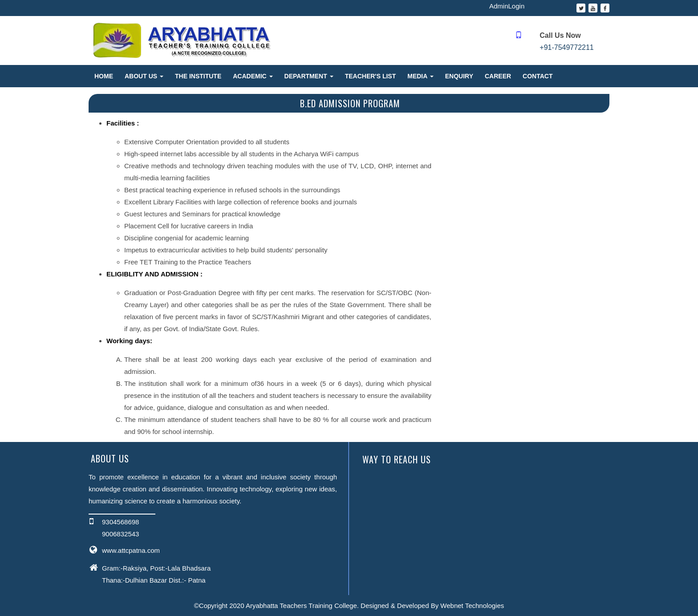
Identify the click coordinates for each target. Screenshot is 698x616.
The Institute (198, 76)
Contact (538, 76)
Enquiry (459, 76)
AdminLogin (507, 6)
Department (309, 76)
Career (498, 76)
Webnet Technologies (472, 606)
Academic (253, 76)
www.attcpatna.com (131, 550)
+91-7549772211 (566, 47)
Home (104, 76)
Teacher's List (371, 76)
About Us (144, 76)
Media (420, 76)
